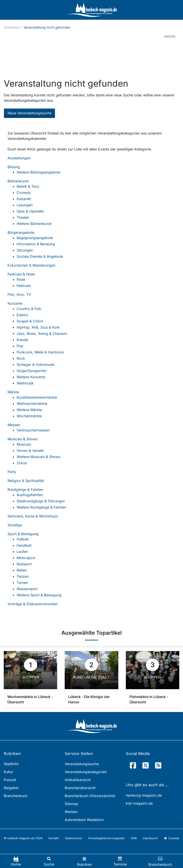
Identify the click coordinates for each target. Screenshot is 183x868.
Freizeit (10, 780)
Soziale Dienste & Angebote (40, 256)
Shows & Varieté (30, 451)
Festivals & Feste (21, 274)
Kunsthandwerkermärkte (37, 397)
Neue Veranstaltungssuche (29, 113)
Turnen (22, 583)
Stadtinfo (11, 764)
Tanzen (23, 576)
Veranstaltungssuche (82, 764)
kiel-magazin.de (139, 803)
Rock (21, 358)
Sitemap (71, 804)
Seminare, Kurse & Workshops (33, 516)
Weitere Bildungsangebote (38, 172)
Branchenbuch (16, 796)
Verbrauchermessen (33, 430)
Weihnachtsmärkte (32, 404)
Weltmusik (25, 383)
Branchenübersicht (80, 788)
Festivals (24, 286)
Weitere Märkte (29, 410)
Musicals (24, 444)
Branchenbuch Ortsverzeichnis (90, 796)
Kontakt (54, 838)
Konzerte (15, 303)
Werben (71, 812)
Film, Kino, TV (19, 295)
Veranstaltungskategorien (86, 772)
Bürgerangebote (21, 232)
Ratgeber (11, 788)
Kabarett (24, 199)
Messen (14, 425)
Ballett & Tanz (28, 186)
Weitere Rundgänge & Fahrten (41, 507)
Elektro (22, 315)
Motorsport (26, 558)
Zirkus (22, 463)
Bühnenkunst (18, 181)
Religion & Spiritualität (26, 481)
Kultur (9, 772)
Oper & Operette (30, 211)
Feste (21, 279)
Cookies (172, 838)
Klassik (22, 340)
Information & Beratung (36, 244)
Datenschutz (74, 838)
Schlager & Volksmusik (36, 365)
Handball (24, 545)
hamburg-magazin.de (144, 795)
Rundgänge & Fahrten (25, 490)
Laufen (22, 552)
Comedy (24, 193)
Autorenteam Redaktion (84, 820)
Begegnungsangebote (35, 238)
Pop (20, 346)
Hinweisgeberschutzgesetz (106, 838)
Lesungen (25, 205)
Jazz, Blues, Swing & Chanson (42, 334)
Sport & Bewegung (23, 534)
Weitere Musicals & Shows (38, 457)
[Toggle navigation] (84, 861)
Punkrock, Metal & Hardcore (40, 352)
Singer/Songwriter (32, 371)
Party (12, 472)
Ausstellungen (19, 158)
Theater (23, 217)
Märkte (13, 392)
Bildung (14, 167)
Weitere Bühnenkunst (34, 224)
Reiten (22, 570)
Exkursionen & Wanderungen (31, 265)
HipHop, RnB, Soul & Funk (38, 327)
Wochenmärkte (29, 416)
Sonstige (15, 525)
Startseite (11, 27)
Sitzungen (25, 250)
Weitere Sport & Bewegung (39, 595)
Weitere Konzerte (31, 377)
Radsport (24, 564)
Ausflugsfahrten (30, 495)
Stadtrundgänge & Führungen (41, 501)
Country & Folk (29, 309)
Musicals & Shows (22, 439)
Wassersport (27, 589)
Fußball (23, 539)
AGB (134, 838)
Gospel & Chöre (30, 321)
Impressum (150, 838)
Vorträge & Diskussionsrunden (33, 604)
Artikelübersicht (78, 780)
